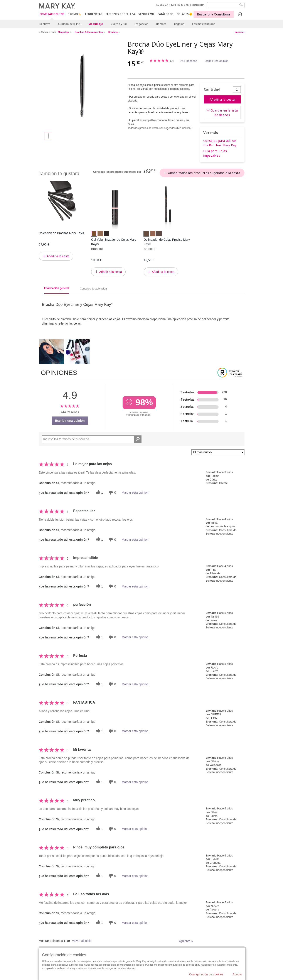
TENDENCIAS (93, 14)
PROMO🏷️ (74, 14)
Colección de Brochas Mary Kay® (62, 233)
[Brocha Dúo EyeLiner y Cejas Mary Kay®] (82, 84)
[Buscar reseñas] (138, 439)
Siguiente (185, 941)
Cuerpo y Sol (119, 24)
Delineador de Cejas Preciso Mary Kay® (167, 242)
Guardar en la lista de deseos (224, 113)
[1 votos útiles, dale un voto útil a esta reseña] (99, 493)
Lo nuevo (45, 24)
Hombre (161, 24)
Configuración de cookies (206, 974)
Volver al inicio (82, 941)
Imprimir (239, 32)
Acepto (237, 974)
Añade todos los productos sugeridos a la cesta (204, 173)
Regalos (179, 24)
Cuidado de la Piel (69, 24)
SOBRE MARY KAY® (166, 5)
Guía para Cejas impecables (215, 153)
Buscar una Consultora (213, 14)
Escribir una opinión (216, 61)
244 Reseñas (189, 61)
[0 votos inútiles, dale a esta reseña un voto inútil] (112, 493)
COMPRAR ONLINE (52, 14)
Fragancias (141, 24)
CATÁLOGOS (165, 14)
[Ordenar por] (218, 452)
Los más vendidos (204, 24)
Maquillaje (96, 24)
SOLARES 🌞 (185, 14)
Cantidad (212, 89)
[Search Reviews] (92, 439)
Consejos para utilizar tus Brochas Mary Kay (220, 143)
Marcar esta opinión (135, 493)
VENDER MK (146, 14)
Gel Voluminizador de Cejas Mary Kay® (114, 242)
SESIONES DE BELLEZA (120, 14)
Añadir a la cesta (222, 99)
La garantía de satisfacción (191, 5)
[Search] (226, 5)
